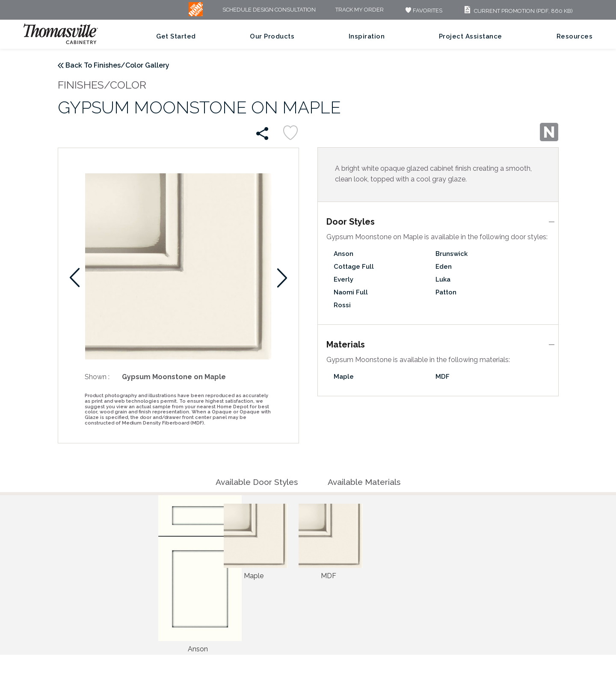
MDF (443, 377)
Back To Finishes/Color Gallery (117, 65)
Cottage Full (354, 267)
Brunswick (452, 254)
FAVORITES (423, 10)
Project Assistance (471, 36)
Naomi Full (351, 292)
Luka (443, 279)
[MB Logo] (196, 14)
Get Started (176, 36)
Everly (344, 279)
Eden (444, 267)
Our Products (272, 36)
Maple (344, 377)
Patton (446, 292)
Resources (575, 36)
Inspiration (367, 36)
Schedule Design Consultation (269, 10)
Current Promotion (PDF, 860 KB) (517, 11)
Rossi (342, 305)
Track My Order (360, 10)
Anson (344, 254)
